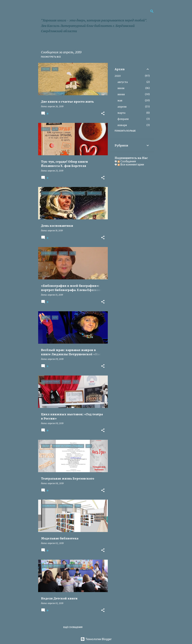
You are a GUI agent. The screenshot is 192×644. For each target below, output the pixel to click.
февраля (123, 119)
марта (121, 113)
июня (121, 94)
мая (120, 101)
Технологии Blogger (96, 639)
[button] (103, 114)
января (122, 125)
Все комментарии (131, 164)
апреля (122, 107)
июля (121, 88)
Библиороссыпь (68, 11)
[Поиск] (152, 11)
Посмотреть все (51, 57)
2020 (118, 76)
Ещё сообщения (73, 627)
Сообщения (127, 161)
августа (123, 82)
